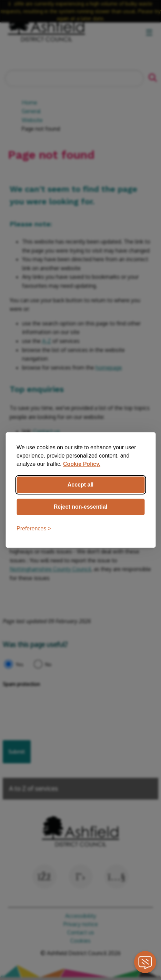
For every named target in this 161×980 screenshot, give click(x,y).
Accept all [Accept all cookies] (81, 485)
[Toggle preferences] (34, 529)
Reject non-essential (81, 507)
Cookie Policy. (82, 464)
